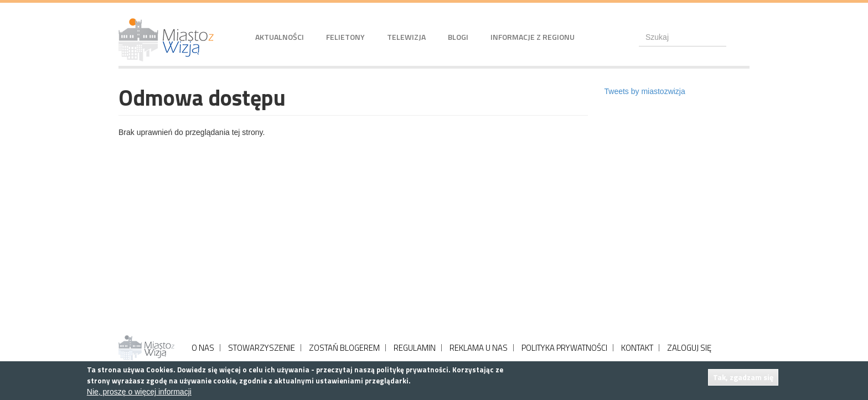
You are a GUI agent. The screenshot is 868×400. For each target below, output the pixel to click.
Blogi (458, 37)
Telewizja (406, 37)
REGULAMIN (415, 348)
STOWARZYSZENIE (262, 348)
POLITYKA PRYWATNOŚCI (564, 348)
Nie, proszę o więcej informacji (139, 392)
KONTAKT (637, 348)
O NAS (203, 348)
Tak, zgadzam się (743, 377)
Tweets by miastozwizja (645, 91)
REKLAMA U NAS (479, 348)
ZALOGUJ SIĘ (689, 348)
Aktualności (280, 37)
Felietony (345, 37)
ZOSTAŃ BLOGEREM (344, 348)
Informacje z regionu (533, 37)
